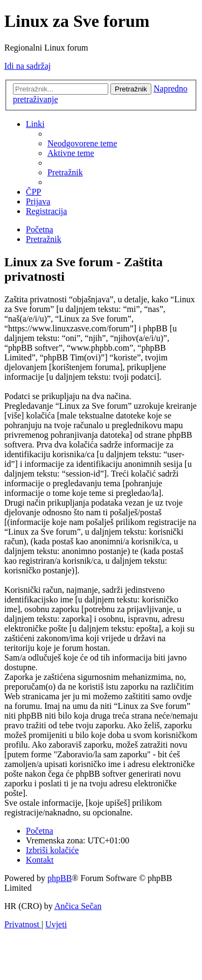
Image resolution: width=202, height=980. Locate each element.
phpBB (60, 878)
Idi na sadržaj (27, 66)
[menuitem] (82, 143)
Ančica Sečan (78, 906)
